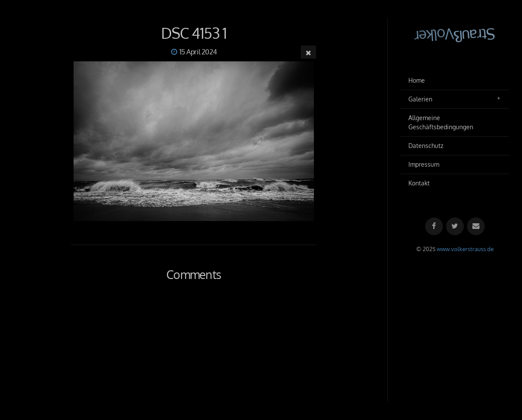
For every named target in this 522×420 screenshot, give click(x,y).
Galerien (420, 99)
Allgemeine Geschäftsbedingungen (441, 123)
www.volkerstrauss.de (465, 249)
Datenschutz (426, 146)
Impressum (424, 164)
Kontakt (419, 183)
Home (417, 80)
